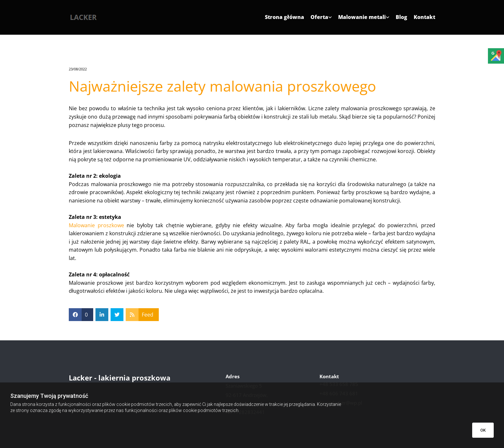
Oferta (319, 17)
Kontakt (424, 17)
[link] (318, 20)
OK (483, 430)
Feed (148, 315)
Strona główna (284, 17)
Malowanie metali (362, 17)
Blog (401, 17)
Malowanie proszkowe (96, 225)
